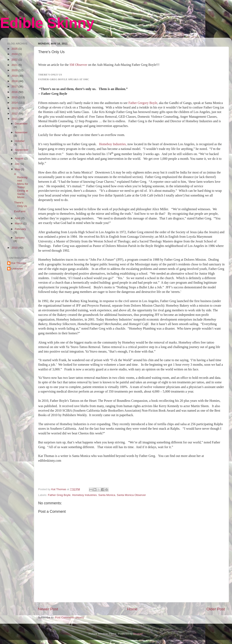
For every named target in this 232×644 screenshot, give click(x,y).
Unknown (17, 269)
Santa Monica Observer (131, 495)
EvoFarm (20, 211)
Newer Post (48, 609)
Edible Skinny (47, 23)
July (18, 164)
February (20, 229)
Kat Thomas (19, 263)
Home (132, 609)
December (21, 124)
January (20, 238)
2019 (15, 76)
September (22, 150)
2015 (15, 97)
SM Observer (78, 65)
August (20, 158)
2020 (15, 70)
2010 (15, 248)
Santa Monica (107, 495)
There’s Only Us (21, 204)
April (18, 218)
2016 (15, 92)
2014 (15, 103)
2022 (15, 60)
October (20, 141)
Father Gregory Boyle (143, 103)
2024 (15, 54)
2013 (15, 108)
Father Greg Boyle (59, 495)
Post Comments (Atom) (69, 617)
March (19, 223)
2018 (15, 81)
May (18, 169)
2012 (15, 114)
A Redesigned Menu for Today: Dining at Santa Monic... (21, 186)
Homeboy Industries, (113, 144)
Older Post (216, 609)
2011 (15, 119)
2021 (15, 65)
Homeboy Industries (84, 495)
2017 (15, 86)
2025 (15, 49)
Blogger (138, 634)
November (21, 132)
